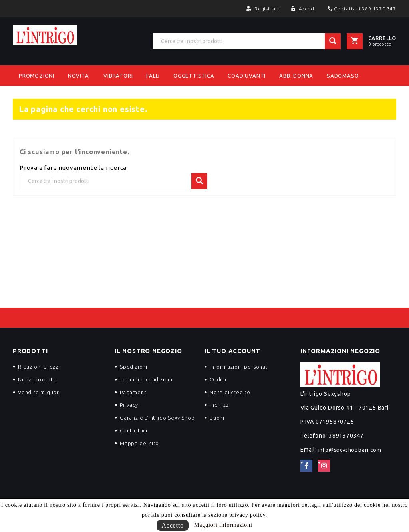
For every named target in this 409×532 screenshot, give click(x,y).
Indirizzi (220, 405)
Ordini (218, 379)
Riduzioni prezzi (39, 367)
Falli (153, 76)
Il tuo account (232, 351)
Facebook (306, 466)
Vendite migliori (39, 392)
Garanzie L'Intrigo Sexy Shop (157, 418)
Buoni (217, 418)
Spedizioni (134, 367)
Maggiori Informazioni (223, 525)
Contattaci (134, 430)
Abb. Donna (296, 76)
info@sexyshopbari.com (350, 450)
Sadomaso (343, 76)
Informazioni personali (239, 367)
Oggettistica (194, 76)
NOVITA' (79, 76)
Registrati (268, 9)
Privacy (129, 405)
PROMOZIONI (37, 76)
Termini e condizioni (146, 379)
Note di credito (230, 392)
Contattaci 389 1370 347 (365, 9)
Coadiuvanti (247, 76)
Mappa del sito (139, 443)
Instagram (324, 466)
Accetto (172, 525)
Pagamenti (134, 392)
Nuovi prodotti (37, 379)
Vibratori (118, 76)
